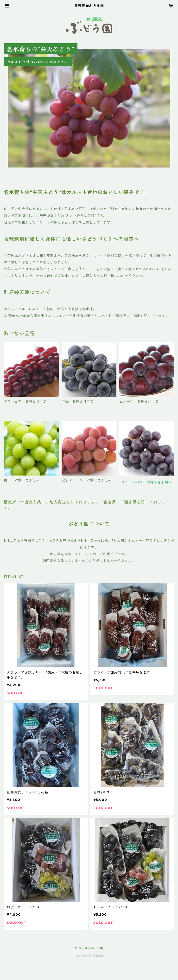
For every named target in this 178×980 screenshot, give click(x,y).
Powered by (89, 956)
